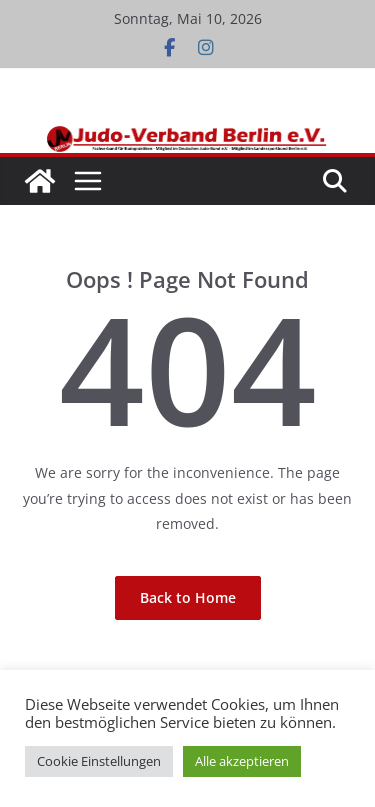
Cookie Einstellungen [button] (99, 761)
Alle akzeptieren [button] (242, 761)
